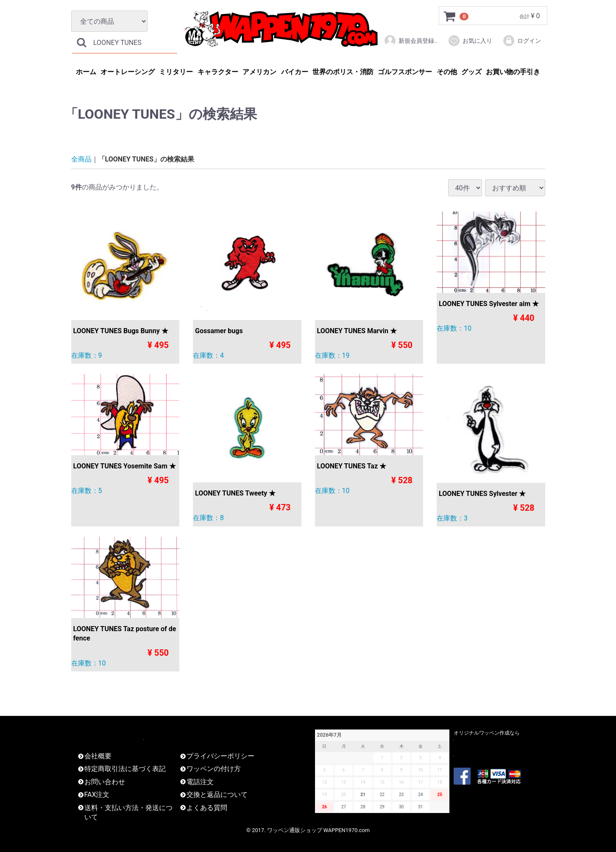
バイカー (295, 72)
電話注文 (200, 782)
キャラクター (218, 72)
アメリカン (259, 72)
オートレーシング (128, 72)
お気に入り (470, 41)
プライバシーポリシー (220, 756)
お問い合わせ (105, 782)
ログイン (522, 41)
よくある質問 (207, 808)
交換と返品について (217, 795)
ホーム (86, 72)
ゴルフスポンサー (405, 72)
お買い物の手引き (513, 72)
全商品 (81, 159)
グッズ (471, 72)
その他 (447, 72)
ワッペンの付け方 (214, 769)
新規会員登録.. (410, 41)
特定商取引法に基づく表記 (125, 769)
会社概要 (98, 756)
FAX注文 (97, 795)
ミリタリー (176, 72)
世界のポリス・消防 (343, 72)
